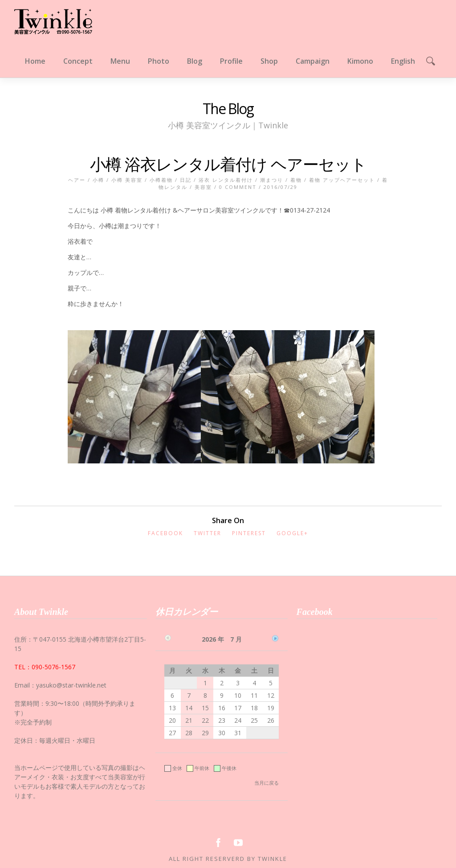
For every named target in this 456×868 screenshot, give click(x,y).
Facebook (165, 533)
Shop (269, 61)
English (403, 61)
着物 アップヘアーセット (342, 180)
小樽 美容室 (127, 180)
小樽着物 (161, 180)
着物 (296, 180)
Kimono (360, 61)
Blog (195, 61)
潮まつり (272, 180)
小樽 (98, 180)
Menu (120, 61)
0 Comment (238, 187)
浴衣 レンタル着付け (226, 180)
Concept (78, 61)
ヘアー (77, 180)
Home (35, 61)
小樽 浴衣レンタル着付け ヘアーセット (228, 164)
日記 (186, 180)
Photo (159, 61)
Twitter (208, 533)
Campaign (313, 61)
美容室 (203, 187)
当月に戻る (267, 783)
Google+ (292, 533)
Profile (231, 61)
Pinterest (249, 533)
